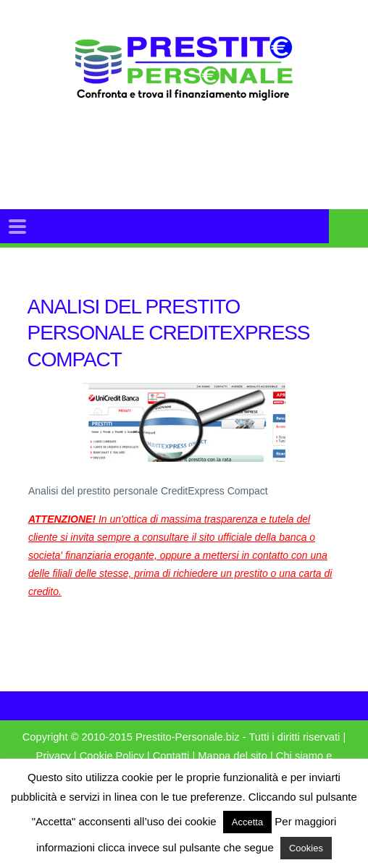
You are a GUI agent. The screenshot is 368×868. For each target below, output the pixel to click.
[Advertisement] (207, 173)
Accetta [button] (247, 822)
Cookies (306, 848)
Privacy (54, 756)
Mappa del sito (233, 756)
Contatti (171, 756)
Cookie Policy (112, 756)
